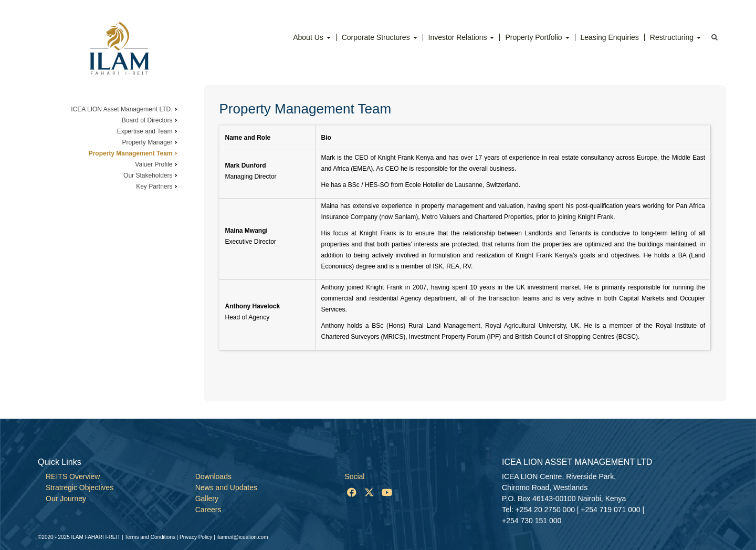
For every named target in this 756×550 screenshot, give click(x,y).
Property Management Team (131, 153)
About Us (312, 37)
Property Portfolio (537, 37)
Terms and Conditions (150, 537)
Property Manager (147, 142)
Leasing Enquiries (610, 37)
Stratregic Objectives (80, 487)
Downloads (213, 476)
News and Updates (226, 487)
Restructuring (675, 37)
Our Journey (66, 499)
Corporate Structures (380, 37)
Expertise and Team (145, 131)
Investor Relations (461, 37)
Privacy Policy (196, 537)
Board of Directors (147, 120)
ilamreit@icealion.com (243, 537)
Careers (208, 510)
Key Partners (154, 186)
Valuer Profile (154, 164)
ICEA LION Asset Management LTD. (122, 109)
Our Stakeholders (148, 175)
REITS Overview (73, 476)
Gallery (207, 499)
